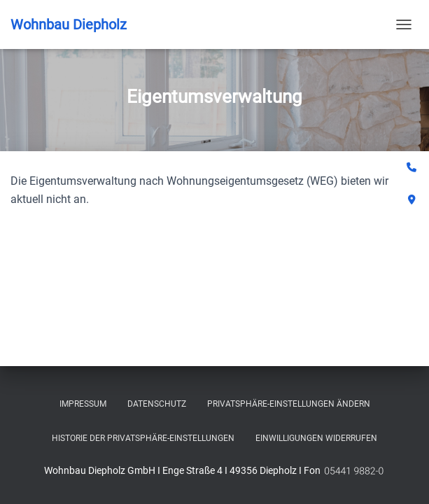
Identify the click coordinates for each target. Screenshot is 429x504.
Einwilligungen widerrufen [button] (316, 438)
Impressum (83, 404)
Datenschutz (157, 404)
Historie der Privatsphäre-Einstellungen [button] (143, 438)
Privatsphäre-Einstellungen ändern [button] (289, 404)
